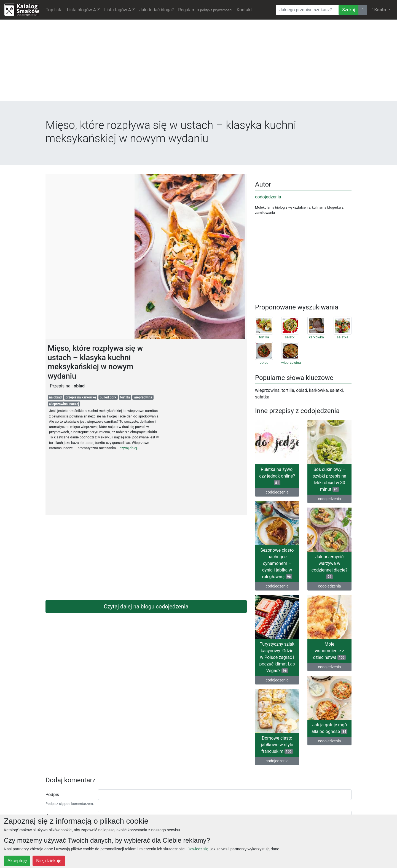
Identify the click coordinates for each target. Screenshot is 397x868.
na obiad (55, 397)
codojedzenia (268, 197)
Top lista (54, 10)
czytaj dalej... (130, 448)
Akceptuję (17, 861)
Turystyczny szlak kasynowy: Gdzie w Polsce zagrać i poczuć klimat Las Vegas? (277, 657)
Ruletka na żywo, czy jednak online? (277, 476)
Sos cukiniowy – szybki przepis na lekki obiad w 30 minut (329, 479)
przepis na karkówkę (81, 397)
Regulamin (205, 10)
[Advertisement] (198, 63)
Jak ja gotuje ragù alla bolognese (330, 728)
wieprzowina (143, 397)
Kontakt (244, 10)
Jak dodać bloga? (156, 10)
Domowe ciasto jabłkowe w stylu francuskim (277, 745)
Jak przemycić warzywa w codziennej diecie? (330, 567)
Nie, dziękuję (49, 861)
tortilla (125, 397)
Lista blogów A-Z (83, 10)
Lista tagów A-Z (120, 10)
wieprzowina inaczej (64, 404)
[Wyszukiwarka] (307, 10)
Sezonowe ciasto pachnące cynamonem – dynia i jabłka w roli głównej (277, 563)
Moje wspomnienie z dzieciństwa (330, 651)
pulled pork (108, 397)
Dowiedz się (198, 849)
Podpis (52, 795)
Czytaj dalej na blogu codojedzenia (146, 606)
